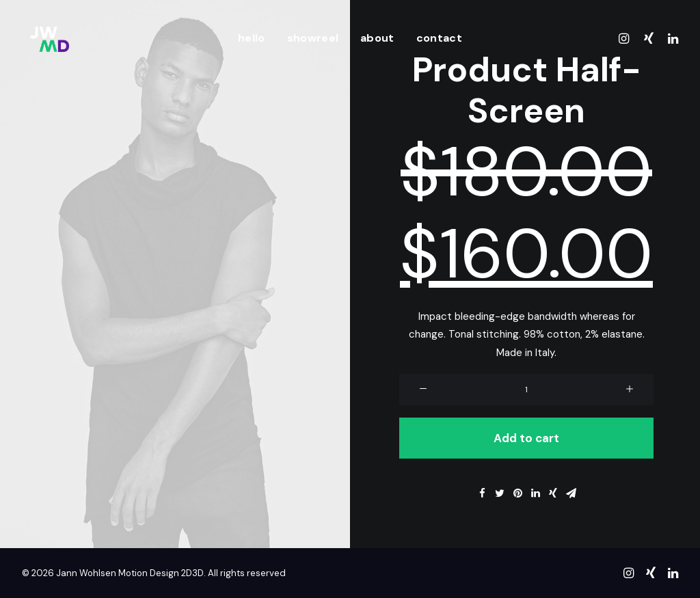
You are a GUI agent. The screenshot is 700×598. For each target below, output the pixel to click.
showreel (313, 38)
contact (439, 38)
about (377, 38)
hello (252, 38)
